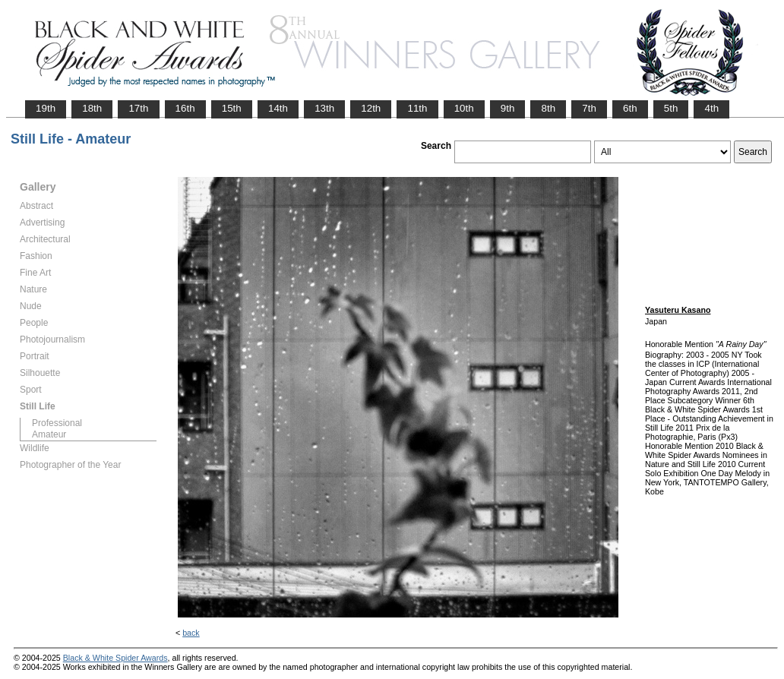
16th (185, 108)
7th (589, 108)
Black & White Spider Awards (115, 658)
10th (464, 108)
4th (711, 108)
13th (324, 108)
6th (630, 108)
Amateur (49, 434)
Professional (57, 423)
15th (232, 108)
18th (92, 108)
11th (417, 108)
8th (548, 108)
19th (46, 108)
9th (508, 108)
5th (671, 108)
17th (138, 108)
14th (278, 108)
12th (371, 108)
